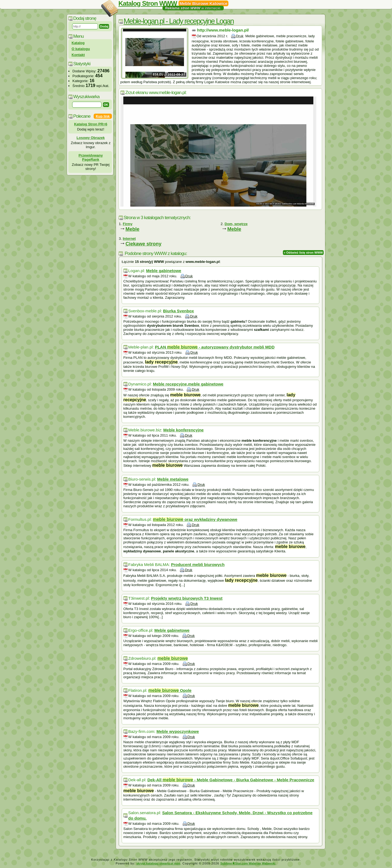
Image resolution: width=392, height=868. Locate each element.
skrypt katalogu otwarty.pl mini (158, 863)
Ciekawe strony (143, 244)
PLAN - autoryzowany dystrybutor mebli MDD (215, 347)
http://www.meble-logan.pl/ (223, 30)
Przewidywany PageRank (91, 157)
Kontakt (78, 55)
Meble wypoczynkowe (178, 731)
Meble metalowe (173, 479)
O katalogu (81, 49)
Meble (132, 229)
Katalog (78, 43)
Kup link (103, 116)
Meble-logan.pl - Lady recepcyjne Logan (179, 21)
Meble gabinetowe (163, 271)
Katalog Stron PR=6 (91, 124)
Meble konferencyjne (183, 430)
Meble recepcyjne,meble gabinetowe (188, 384)
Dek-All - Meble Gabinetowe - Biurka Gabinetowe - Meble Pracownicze (231, 780)
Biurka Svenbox (178, 311)
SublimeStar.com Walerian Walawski (248, 863)
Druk (240, 36)
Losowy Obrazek (91, 138)
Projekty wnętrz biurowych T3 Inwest (187, 598)
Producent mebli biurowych (198, 564)
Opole (170, 690)
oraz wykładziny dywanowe (195, 519)
